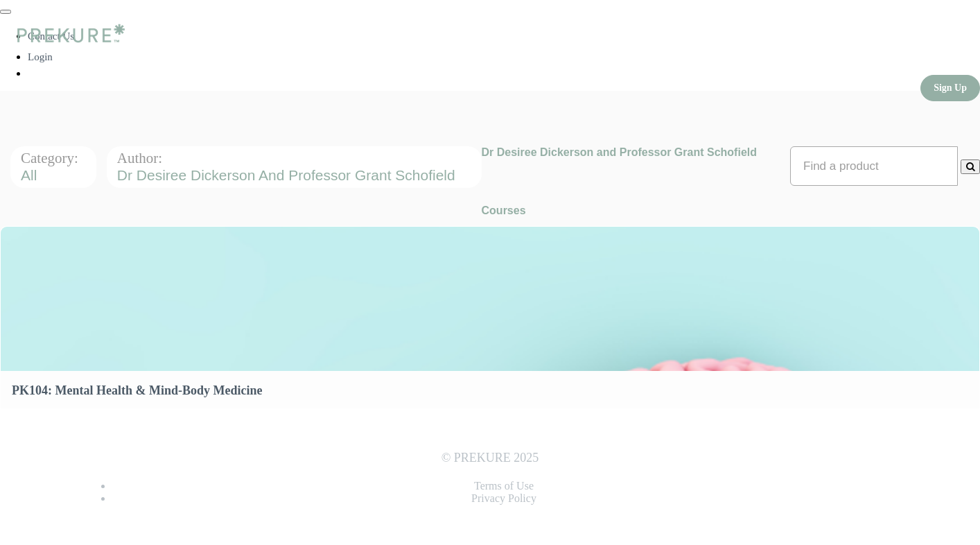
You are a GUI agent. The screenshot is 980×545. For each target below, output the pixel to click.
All (31, 175)
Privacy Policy (504, 498)
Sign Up (950, 88)
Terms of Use (504, 486)
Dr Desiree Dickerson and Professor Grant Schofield (288, 175)
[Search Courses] (970, 167)
